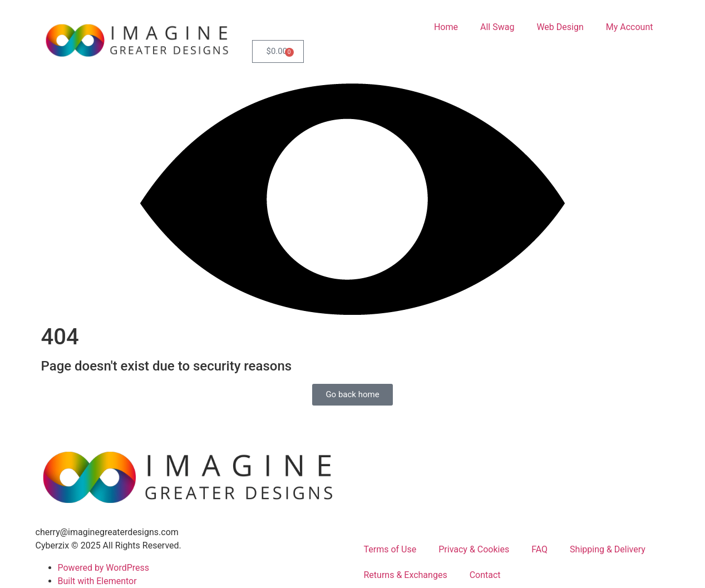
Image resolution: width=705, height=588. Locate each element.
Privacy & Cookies (474, 549)
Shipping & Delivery (608, 549)
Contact (485, 575)
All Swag (497, 27)
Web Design (560, 27)
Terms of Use (390, 549)
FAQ (539, 549)
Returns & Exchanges (406, 575)
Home (446, 27)
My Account (630, 27)
